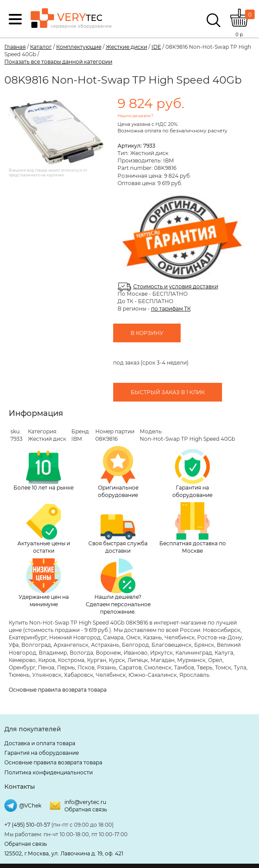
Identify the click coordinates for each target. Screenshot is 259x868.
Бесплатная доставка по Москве (193, 528)
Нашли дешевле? (135, 116)
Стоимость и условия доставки (176, 286)
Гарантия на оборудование (192, 474)
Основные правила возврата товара (58, 690)
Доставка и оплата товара (40, 743)
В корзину (147, 333)
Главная (15, 47)
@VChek (30, 806)
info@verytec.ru (85, 802)
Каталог (41, 47)
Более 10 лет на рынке (44, 471)
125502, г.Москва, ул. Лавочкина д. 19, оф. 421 (64, 853)
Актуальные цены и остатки (44, 529)
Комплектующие (79, 47)
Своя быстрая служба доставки (118, 534)
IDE (156, 47)
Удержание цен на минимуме (44, 583)
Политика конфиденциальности (49, 772)
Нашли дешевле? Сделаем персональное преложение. (118, 587)
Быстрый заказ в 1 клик (168, 392)
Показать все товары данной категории (58, 62)
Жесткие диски (126, 47)
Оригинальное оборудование (118, 472)
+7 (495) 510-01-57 (27, 825)
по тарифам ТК (171, 309)
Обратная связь (86, 809)
